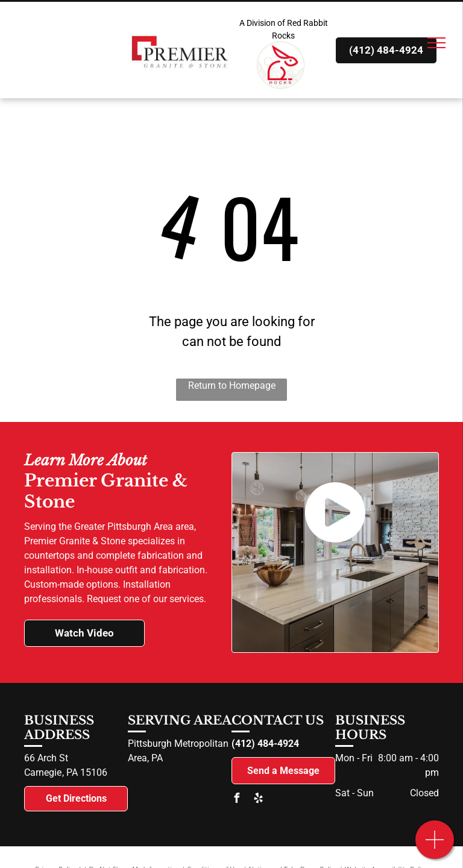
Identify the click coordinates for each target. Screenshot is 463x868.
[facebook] (236, 800)
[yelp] (258, 800)
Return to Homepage (232, 385)
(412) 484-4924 (265, 744)
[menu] (436, 43)
